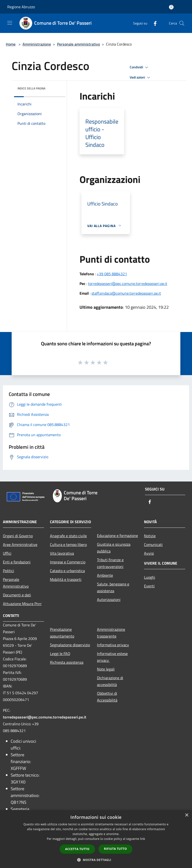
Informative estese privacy (112, 657)
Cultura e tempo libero (68, 544)
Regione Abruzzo (21, 7)
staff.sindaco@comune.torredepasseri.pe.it (126, 293)
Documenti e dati (17, 595)
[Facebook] (153, 23)
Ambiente (105, 575)
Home (11, 44)
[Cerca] (182, 23)
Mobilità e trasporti (66, 579)
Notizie (150, 536)
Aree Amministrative (20, 544)
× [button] (187, 815)
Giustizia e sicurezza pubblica (114, 548)
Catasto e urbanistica (67, 571)
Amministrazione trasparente (111, 633)
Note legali (106, 669)
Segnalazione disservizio (70, 645)
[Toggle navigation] (10, 23)
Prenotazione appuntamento (62, 633)
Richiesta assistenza (67, 662)
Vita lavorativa (62, 553)
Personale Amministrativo (16, 583)
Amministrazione (37, 44)
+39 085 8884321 (112, 274)
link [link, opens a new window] (143, 839)
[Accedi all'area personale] (171, 7)
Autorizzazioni (109, 600)
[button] (96, 860)
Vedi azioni (141, 78)
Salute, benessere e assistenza (113, 587)
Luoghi (150, 577)
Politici (8, 571)
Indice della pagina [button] (31, 88)
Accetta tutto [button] (77, 849)
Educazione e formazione (117, 536)
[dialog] (96, 839)
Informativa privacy (113, 645)
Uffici (7, 553)
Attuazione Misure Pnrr (22, 604)
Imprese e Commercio (68, 562)
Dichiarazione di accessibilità (110, 681)
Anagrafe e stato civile (68, 536)
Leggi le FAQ (60, 654)
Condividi (140, 67)
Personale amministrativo (78, 44)
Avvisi (149, 553)
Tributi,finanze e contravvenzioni (110, 563)
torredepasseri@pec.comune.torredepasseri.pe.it (128, 284)
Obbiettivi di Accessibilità (107, 697)
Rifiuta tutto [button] (116, 849)
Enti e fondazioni (17, 562)
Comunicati (153, 544)
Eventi (149, 586)
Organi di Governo (18, 536)
